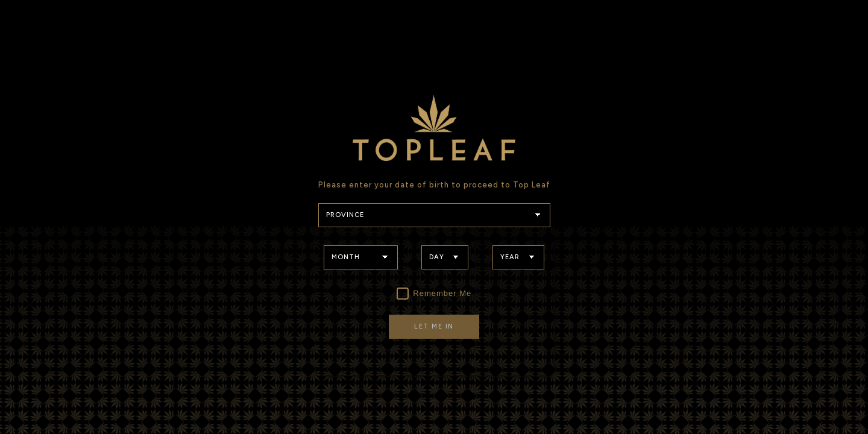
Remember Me (434, 294)
